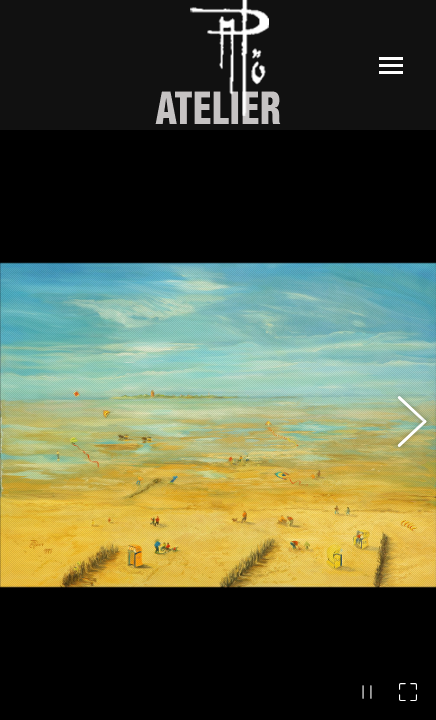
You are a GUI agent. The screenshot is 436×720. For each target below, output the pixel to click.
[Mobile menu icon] (391, 65)
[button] (401, 425)
